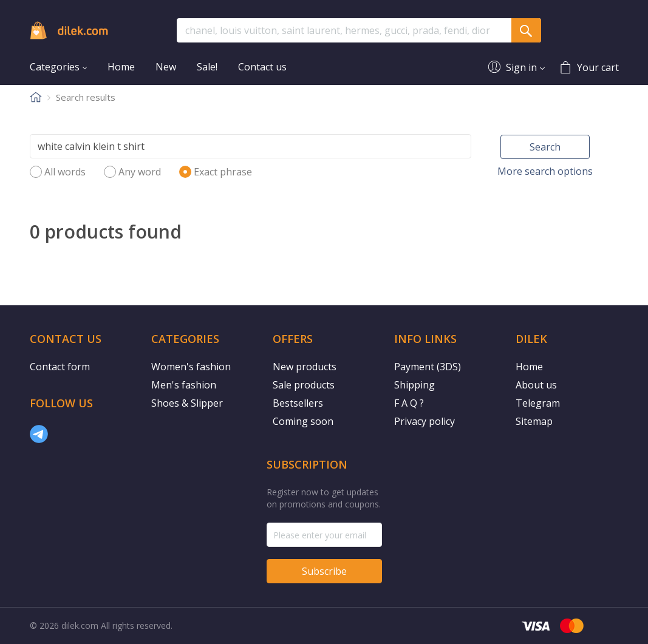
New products (305, 367)
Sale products (304, 385)
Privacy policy (425, 421)
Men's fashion (184, 385)
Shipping (414, 385)
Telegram (538, 403)
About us (536, 385)
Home (529, 367)
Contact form (60, 367)
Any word (140, 172)
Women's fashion (191, 367)
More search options (545, 171)
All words (65, 172)
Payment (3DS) (428, 367)
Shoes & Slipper (187, 403)
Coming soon (303, 421)
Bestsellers (298, 403)
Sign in (521, 67)
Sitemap (534, 421)
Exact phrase (223, 172)
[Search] (251, 146)
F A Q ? (409, 403)
